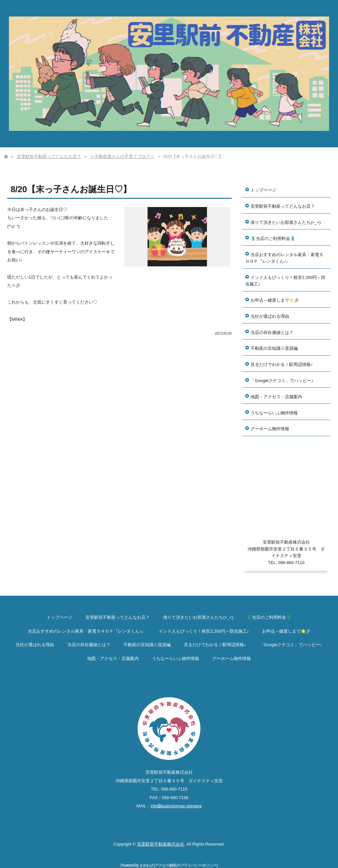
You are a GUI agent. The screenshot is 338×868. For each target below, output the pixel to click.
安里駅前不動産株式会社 (161, 844)
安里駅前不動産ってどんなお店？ (49, 156)
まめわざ (147, 865)
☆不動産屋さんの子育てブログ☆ (122, 156)
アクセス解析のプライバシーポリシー (186, 865)
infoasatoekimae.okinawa (176, 806)
